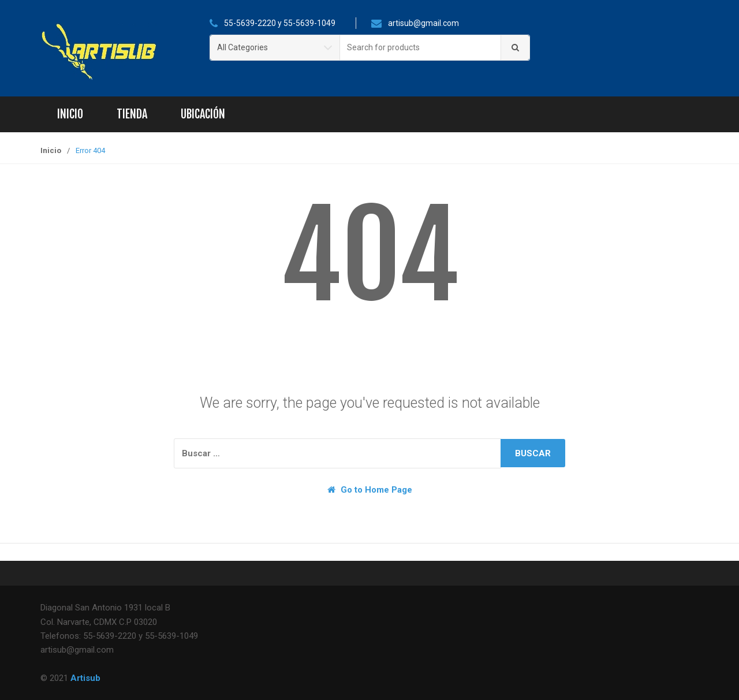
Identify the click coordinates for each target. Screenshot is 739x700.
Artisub (85, 678)
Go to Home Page (370, 490)
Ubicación (203, 114)
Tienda (132, 114)
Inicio (70, 114)
